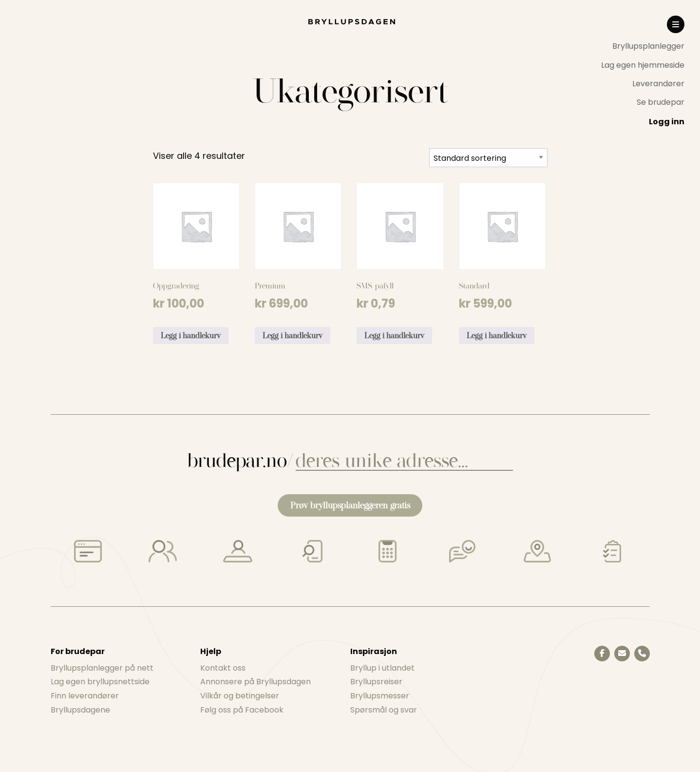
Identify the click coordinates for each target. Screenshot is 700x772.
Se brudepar (661, 102)
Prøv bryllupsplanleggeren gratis (350, 505)
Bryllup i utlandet (382, 668)
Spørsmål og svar (384, 710)
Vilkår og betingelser (240, 696)
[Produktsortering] (488, 158)
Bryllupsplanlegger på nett (102, 668)
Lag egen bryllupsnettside (100, 682)
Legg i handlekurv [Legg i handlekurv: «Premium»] (293, 336)
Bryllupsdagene (80, 710)
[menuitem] (643, 46)
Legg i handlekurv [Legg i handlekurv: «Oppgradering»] (191, 336)
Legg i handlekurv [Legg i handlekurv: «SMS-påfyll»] (394, 336)
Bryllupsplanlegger (648, 46)
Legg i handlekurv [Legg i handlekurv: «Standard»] (497, 336)
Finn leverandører (85, 696)
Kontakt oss (223, 668)
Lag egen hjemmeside (643, 65)
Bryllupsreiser (376, 682)
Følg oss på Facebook (242, 710)
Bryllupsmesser (380, 696)
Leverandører (658, 84)
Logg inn (667, 122)
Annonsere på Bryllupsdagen (255, 682)
